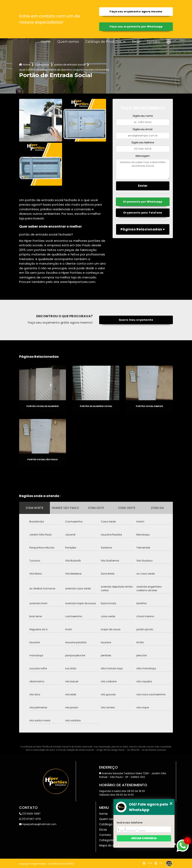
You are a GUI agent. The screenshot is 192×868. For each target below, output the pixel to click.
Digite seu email (143, 129)
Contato (153, 42)
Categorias (42, 65)
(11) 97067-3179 (30, 819)
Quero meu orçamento (136, 320)
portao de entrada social (70, 65)
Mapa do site (108, 845)
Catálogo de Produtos (104, 42)
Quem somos (68, 42)
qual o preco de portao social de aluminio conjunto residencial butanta (64, 70)
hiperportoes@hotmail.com (38, 824)
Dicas (136, 42)
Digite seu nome (143, 116)
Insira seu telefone (130, 823)
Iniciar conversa (144, 838)
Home (46, 42)
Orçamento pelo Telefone (143, 213)
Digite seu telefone (143, 142)
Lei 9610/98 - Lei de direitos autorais (146, 750)
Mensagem (143, 156)
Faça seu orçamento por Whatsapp (136, 27)
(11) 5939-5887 (30, 814)
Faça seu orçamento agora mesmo (136, 11)
